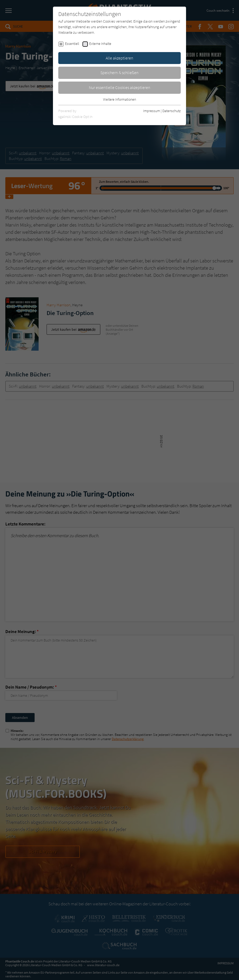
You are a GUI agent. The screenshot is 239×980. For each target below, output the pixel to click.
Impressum (152, 111)
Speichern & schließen (119, 73)
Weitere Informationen (119, 99)
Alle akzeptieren (119, 58)
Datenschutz (172, 111)
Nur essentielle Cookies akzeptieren (120, 87)
